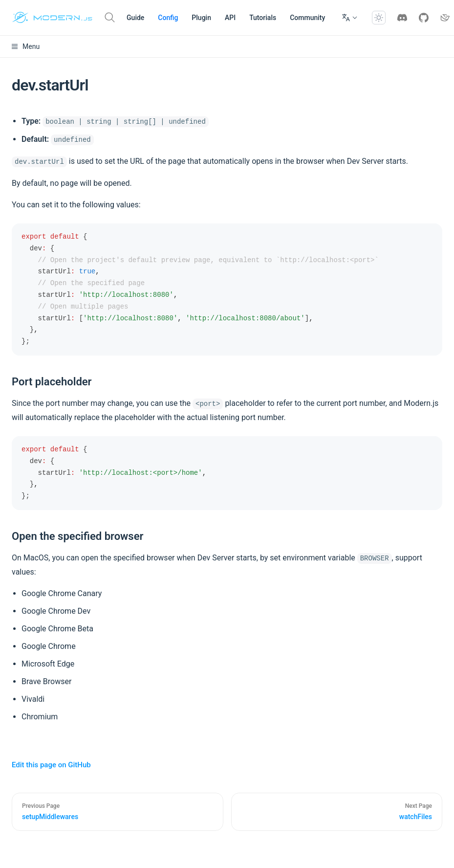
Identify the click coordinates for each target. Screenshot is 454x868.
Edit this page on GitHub (51, 765)
